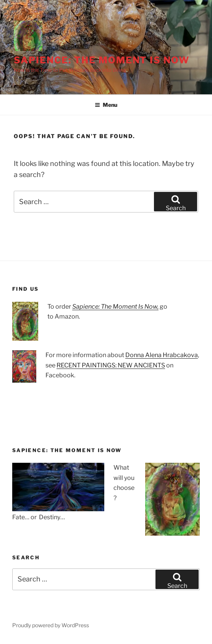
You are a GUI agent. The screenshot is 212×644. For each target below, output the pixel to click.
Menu (106, 105)
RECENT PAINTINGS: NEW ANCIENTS (111, 365)
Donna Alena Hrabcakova (162, 355)
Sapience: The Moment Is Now (102, 60)
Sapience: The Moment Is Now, (115, 307)
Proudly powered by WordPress (51, 625)
